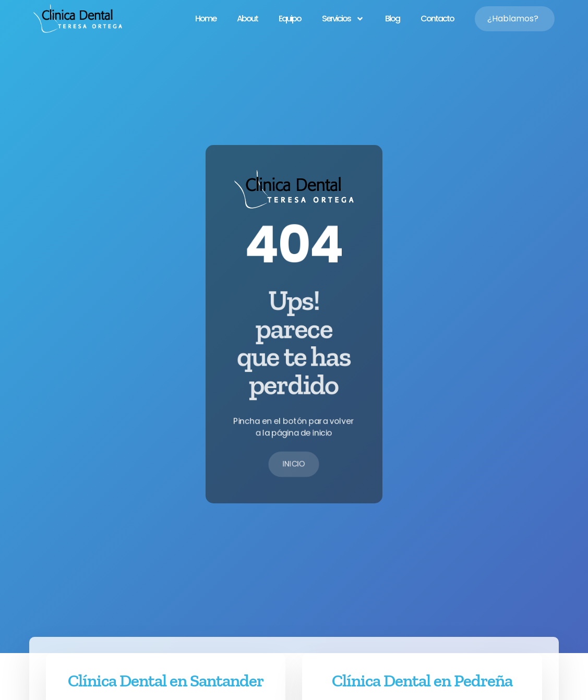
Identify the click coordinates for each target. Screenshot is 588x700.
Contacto (437, 19)
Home (206, 19)
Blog (392, 19)
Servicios (343, 19)
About (247, 19)
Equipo (290, 19)
